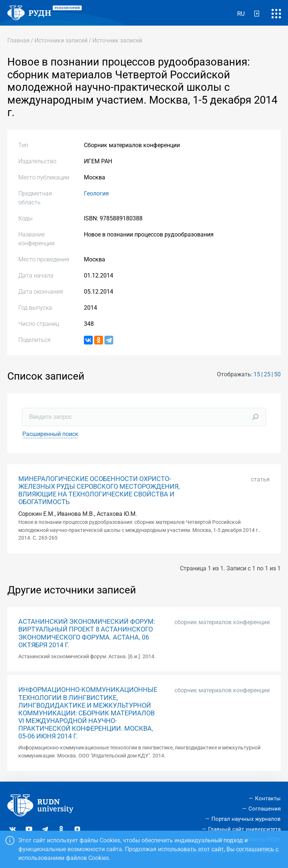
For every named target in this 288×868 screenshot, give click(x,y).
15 (257, 374)
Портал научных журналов (246, 819)
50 (277, 374)
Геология (96, 193)
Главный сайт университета (244, 829)
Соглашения (265, 809)
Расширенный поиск (50, 434)
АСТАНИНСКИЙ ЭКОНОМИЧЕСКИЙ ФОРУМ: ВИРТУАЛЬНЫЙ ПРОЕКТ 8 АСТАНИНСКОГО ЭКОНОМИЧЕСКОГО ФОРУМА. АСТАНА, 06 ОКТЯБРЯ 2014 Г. (87, 633)
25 (267, 374)
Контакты (268, 798)
